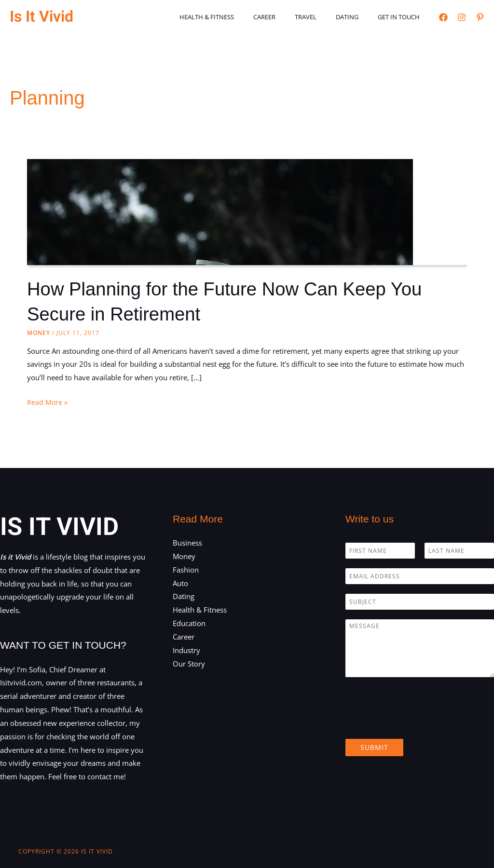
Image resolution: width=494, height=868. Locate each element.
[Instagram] (462, 17)
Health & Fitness (237, 17)
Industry (186, 650)
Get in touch (402, 17)
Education (189, 623)
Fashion (186, 570)
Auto (180, 583)
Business (187, 543)
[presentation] (419, 723)
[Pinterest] (480, 17)
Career (288, 17)
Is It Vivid (41, 17)
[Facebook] (443, 17)
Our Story (189, 664)
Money (39, 333)
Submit (374, 747)
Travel (322, 17)
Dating (357, 17)
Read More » (48, 402)
